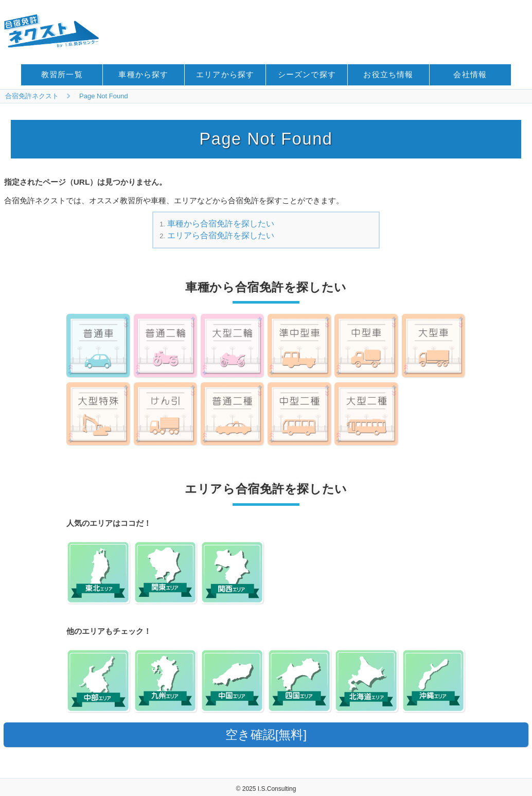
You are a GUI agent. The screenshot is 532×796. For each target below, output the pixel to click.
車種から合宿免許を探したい (221, 224)
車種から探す (143, 74)
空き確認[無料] (266, 735)
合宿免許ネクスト (32, 96)
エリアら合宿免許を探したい (221, 235)
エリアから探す (225, 74)
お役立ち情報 (388, 74)
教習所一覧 (62, 74)
